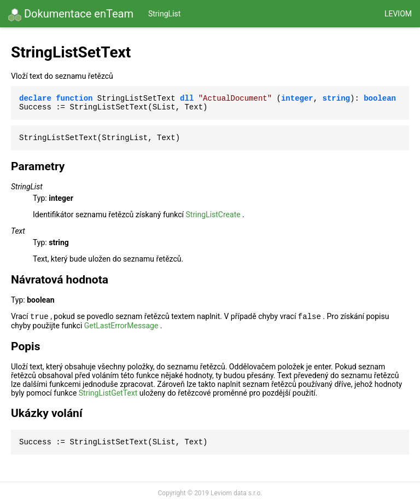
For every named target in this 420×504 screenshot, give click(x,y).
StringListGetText (108, 393)
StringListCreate (213, 215)
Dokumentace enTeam (71, 14)
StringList (164, 14)
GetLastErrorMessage (121, 326)
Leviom (398, 14)
